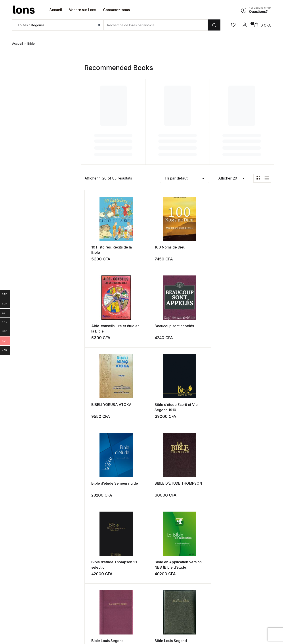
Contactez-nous (116, 10)
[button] (245, 25)
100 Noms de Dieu (153, 247)
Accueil (56, 10)
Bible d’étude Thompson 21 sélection (103, 409)
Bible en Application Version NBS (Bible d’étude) (154, 409)
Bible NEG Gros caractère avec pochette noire (151, 488)
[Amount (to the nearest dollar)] (156, 25)
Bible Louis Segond (201, 404)
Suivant (205, 596)
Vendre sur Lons (82, 10)
